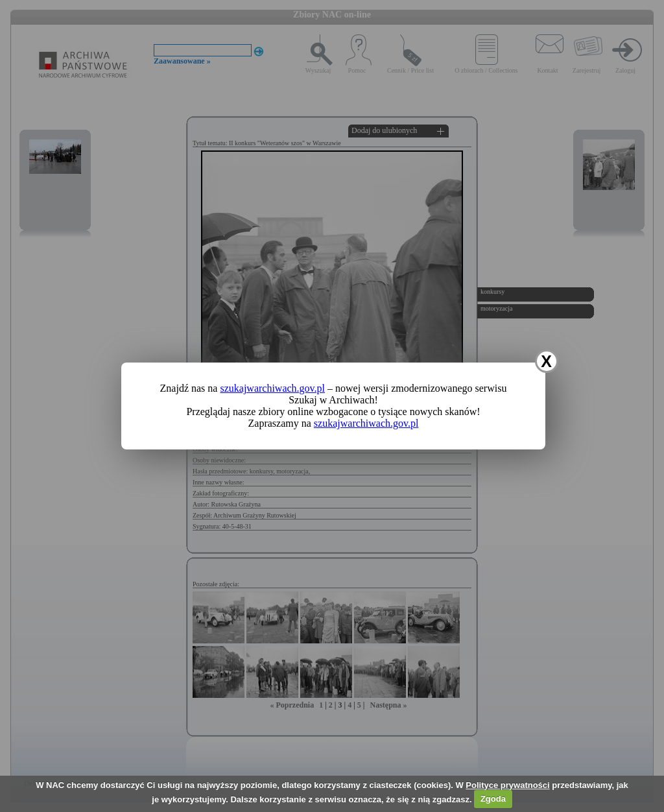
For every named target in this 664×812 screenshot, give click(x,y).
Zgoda (493, 799)
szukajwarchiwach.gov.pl (272, 388)
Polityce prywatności (507, 785)
